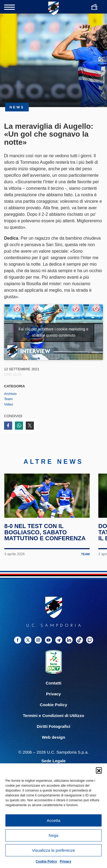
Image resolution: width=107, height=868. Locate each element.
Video (9, 404)
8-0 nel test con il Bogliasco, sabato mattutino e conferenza (45, 537)
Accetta (53, 820)
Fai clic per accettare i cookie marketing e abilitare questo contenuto (54, 332)
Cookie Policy (46, 861)
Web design (53, 742)
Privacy (66, 861)
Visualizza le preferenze (53, 850)
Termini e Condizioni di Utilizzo (53, 721)
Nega (54, 835)
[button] (99, 770)
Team (8, 399)
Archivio (10, 394)
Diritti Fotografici (54, 732)
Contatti (53, 688)
